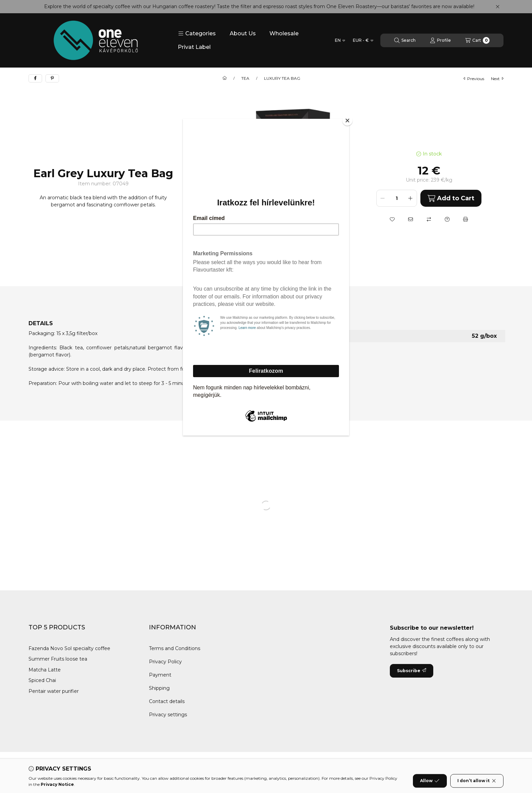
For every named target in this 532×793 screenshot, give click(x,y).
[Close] (347, 121)
